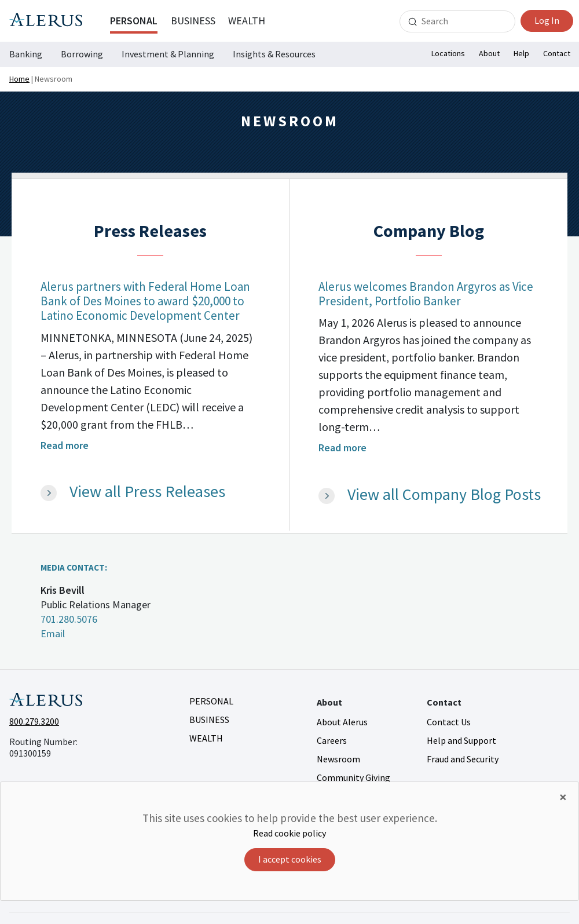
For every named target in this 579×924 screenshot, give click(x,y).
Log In (547, 20)
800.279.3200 (34, 721)
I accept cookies (290, 859)
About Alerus (342, 722)
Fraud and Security (463, 759)
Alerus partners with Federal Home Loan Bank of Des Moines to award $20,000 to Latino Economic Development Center (145, 301)
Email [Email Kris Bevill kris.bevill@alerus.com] (53, 633)
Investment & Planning (168, 54)
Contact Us (449, 722)
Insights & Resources (274, 54)
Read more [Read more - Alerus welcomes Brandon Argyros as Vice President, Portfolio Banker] (342, 448)
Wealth (247, 21)
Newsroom (338, 759)
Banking (26, 54)
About (489, 53)
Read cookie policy (289, 833)
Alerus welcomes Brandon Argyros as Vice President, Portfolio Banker (426, 294)
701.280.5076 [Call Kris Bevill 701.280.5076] (69, 619)
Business (193, 21)
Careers (332, 740)
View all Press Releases (147, 492)
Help (521, 53)
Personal (134, 21)
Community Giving (353, 777)
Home (19, 79)
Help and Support (461, 740)
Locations (448, 53)
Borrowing (82, 54)
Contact (557, 53)
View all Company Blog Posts (444, 495)
